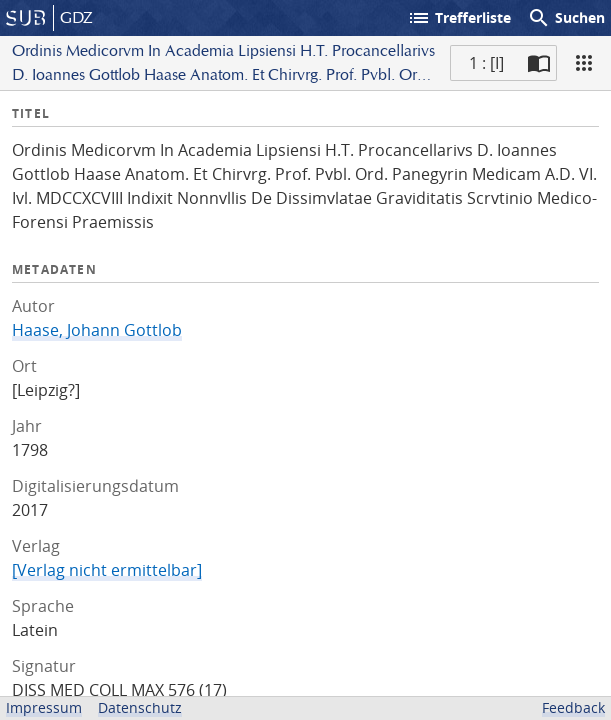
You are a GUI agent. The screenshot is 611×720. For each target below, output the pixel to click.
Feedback (573, 707)
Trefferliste (459, 18)
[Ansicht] (584, 63)
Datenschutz (140, 707)
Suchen (566, 18)
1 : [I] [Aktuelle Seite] (486, 63)
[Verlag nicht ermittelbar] (107, 570)
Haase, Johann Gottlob (97, 330)
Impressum (44, 707)
